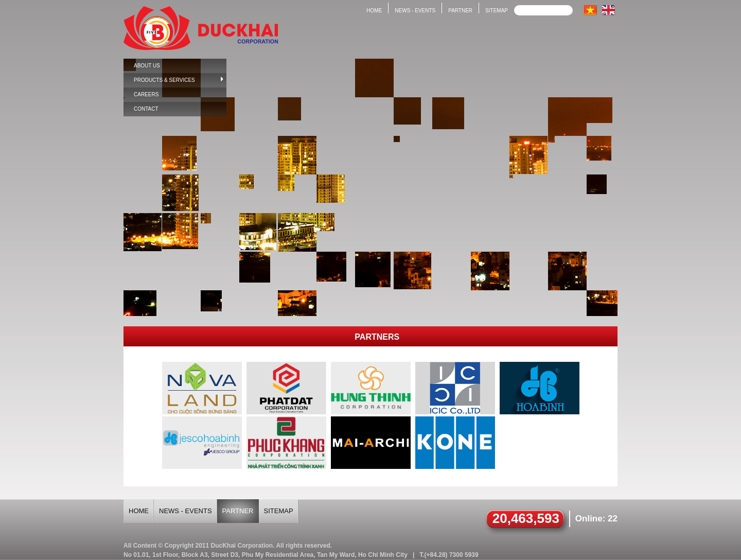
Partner (460, 11)
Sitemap (497, 11)
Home (374, 11)
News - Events (415, 11)
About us (147, 66)
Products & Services (179, 80)
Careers (146, 94)
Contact (146, 109)
